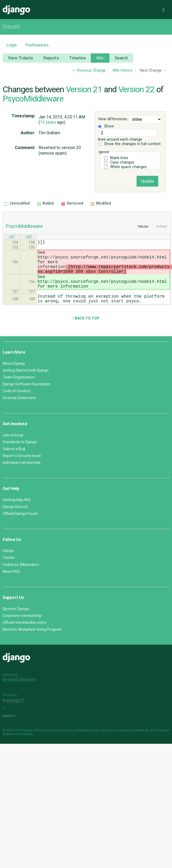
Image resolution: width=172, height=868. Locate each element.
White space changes (129, 167)
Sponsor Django (16, 621)
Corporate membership (22, 628)
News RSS (11, 584)
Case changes (122, 162)
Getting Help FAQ (17, 513)
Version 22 (136, 89)
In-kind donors (19, 692)
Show (106, 126)
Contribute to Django (20, 455)
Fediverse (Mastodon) (21, 577)
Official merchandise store (24, 635)
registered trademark (133, 743)
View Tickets (21, 58)
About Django (14, 376)
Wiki (100, 58)
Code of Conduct (17, 404)
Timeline (78, 58)
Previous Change (91, 70)
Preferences (37, 45)
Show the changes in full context (129, 144)
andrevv (15, 729)
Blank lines (119, 158)
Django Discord (15, 519)
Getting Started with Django (26, 383)
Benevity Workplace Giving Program (32, 642)
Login (11, 45)
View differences (113, 119)
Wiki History (123, 70)
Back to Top (86, 331)
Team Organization (19, 390)
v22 (29, 237)
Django (16, 10)
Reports (51, 58)
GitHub (8, 564)
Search (121, 58)
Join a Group (13, 448)
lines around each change (127, 135)
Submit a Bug (14, 461)
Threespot (15, 714)
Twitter (9, 570)
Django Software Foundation (27, 397)
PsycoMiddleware (33, 99)
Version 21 (84, 89)
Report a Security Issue (22, 468)
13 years (48, 122)
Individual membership (22, 475)
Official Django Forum (20, 526)
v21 (12, 237)
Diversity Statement (19, 410)
